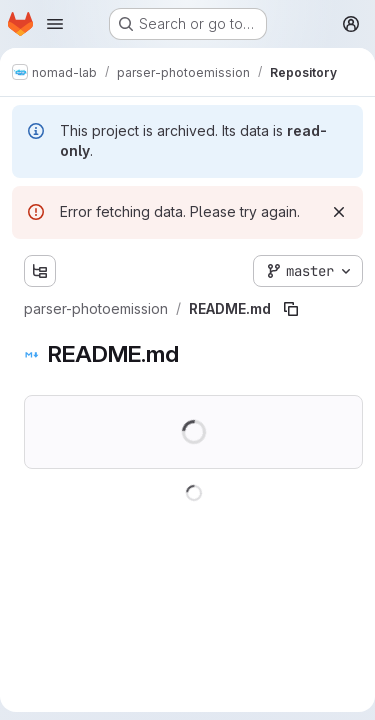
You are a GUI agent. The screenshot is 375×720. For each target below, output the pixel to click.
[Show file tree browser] (40, 271)
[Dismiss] (339, 212)
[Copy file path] (291, 309)
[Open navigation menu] (55, 24)
